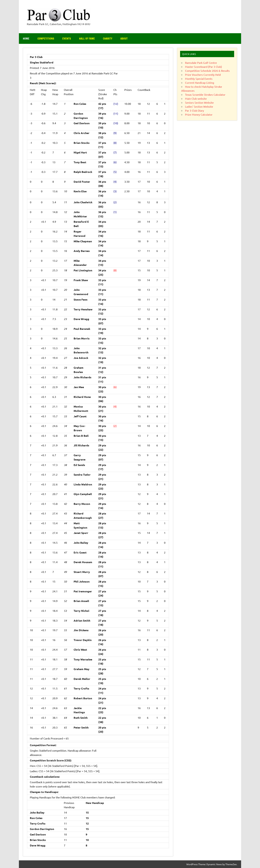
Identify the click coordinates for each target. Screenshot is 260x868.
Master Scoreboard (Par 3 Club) (203, 67)
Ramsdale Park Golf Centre (201, 63)
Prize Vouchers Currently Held (203, 75)
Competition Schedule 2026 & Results (207, 71)
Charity (108, 39)
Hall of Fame (87, 39)
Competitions (46, 39)
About (124, 39)
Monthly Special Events (199, 79)
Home (26, 39)
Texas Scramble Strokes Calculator (205, 94)
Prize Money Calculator (199, 114)
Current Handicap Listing (200, 83)
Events (67, 39)
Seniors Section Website (199, 102)
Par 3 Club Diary (195, 110)
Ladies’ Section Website (199, 106)
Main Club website (196, 98)
